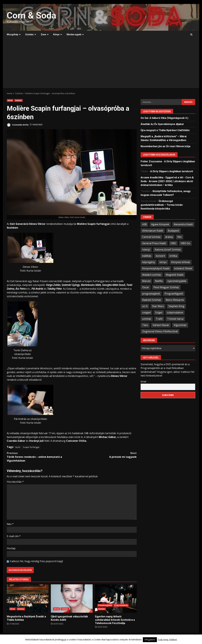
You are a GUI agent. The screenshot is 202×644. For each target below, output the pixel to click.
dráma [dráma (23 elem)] (169, 237)
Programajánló (121, 605)
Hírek (10, 100)
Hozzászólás (15, 482)
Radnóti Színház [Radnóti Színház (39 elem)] (152, 300)
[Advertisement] (101, 64)
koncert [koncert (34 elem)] (160, 256)
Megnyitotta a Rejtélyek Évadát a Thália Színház (28, 599)
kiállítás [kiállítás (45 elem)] (147, 256)
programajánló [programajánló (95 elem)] (151, 294)
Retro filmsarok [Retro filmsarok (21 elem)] (175, 300)
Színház (29, 34)
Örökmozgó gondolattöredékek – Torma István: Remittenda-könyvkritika (162, 205)
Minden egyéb (74, 34)
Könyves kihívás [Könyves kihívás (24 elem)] (181, 262)
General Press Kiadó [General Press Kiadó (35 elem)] (154, 243)
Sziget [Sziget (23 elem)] (159, 312)
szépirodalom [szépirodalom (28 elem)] (175, 312)
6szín (18, 447)
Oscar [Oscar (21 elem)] (146, 287)
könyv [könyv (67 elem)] (163, 262)
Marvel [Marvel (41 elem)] (146, 281)
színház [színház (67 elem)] (147, 319)
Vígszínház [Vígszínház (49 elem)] (180, 325)
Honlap (11, 548)
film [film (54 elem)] (180, 237)
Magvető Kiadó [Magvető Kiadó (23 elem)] (175, 275)
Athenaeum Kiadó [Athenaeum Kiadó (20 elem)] (153, 231)
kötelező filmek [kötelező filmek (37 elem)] (183, 268)
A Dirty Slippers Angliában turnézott (172, 171)
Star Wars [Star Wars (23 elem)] (158, 306)
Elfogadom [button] (150, 640)
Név (10, 524)
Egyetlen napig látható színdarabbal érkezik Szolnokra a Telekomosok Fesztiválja (116, 599)
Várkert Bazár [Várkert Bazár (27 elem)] (161, 325)
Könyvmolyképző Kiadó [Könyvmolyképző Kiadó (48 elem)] (156, 268)
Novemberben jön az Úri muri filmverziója (165, 146)
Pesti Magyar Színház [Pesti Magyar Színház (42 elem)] (166, 287)
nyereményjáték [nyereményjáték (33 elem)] (177, 281)
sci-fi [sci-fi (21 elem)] (145, 306)
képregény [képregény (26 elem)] (149, 262)
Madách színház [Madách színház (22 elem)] (152, 275)
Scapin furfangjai (31, 447)
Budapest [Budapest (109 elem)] (173, 231)
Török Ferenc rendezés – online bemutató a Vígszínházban (39, 457)
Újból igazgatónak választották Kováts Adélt (72, 599)
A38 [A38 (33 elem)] (144, 224)
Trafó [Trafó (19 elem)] (159, 319)
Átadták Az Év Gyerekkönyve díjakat (162, 124)
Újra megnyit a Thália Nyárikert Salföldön (165, 130)
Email (143, 382)
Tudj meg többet (167, 639)
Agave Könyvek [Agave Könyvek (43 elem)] (160, 224)
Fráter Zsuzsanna (151, 161)
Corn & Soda (31, 15)
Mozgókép (12, 34)
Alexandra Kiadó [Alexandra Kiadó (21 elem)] (183, 224)
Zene (43, 34)
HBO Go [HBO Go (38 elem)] (185, 243)
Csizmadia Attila (18, 125)
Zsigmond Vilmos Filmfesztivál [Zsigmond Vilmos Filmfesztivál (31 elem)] (160, 331)
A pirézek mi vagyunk (104, 455)
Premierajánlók (105, 605)
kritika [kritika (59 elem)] (173, 256)
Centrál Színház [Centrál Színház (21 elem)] (151, 237)
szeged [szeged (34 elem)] (146, 312)
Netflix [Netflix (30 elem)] (159, 281)
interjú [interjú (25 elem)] (146, 250)
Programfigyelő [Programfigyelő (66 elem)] (174, 294)
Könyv (56, 34)
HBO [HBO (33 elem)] (173, 243)
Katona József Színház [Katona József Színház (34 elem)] (168, 250)
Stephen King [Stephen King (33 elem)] (176, 306)
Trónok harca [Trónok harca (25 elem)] (175, 319)
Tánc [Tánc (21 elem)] (145, 325)
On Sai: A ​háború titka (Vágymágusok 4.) (164, 118)
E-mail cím (14, 536)
